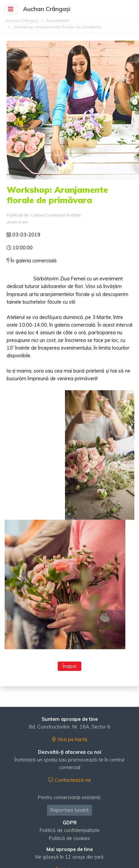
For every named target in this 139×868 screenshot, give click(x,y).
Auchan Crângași (22, 20)
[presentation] (10, 506)
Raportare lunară (69, 810)
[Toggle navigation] (11, 9)
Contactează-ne (70, 780)
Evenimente (58, 20)
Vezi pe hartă (70, 739)
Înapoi (69, 666)
